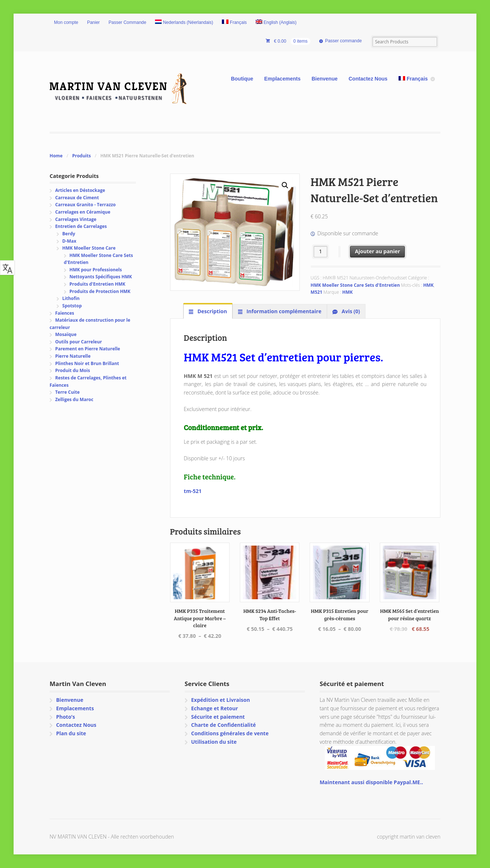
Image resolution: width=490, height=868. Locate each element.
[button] (285, 185)
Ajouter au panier (377, 251)
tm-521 (192, 491)
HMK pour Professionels (96, 270)
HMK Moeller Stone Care (89, 248)
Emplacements (282, 79)
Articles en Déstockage (80, 190)
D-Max (69, 241)
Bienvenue (325, 79)
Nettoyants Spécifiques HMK (101, 277)
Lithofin (71, 298)
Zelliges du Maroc (74, 399)
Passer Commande (128, 22)
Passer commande (343, 41)
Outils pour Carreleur (78, 342)
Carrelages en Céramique (83, 212)
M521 (317, 292)
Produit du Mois (73, 370)
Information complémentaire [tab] (283, 311)
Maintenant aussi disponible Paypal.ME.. (371, 782)
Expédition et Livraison (220, 700)
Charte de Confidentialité (223, 725)
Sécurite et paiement (218, 717)
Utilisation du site (214, 742)
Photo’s (66, 717)
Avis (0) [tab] (350, 311)
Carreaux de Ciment (77, 198)
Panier (93, 22)
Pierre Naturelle (73, 356)
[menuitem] (184, 23)
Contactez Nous (368, 79)
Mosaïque (66, 334)
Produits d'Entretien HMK (97, 284)
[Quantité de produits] (320, 252)
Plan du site (71, 733)
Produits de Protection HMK (100, 291)
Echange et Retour (215, 708)
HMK (428, 285)
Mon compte (66, 22)
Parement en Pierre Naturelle (88, 349)
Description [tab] (212, 311)
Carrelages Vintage (76, 219)
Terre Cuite (67, 392)
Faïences (65, 313)
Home (56, 156)
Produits (81, 156)
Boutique (242, 79)
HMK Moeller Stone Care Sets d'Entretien (355, 285)
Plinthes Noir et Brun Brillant (87, 363)
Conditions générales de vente (230, 733)
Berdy (69, 234)
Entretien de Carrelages (81, 226)
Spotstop (72, 306)
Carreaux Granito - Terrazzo (85, 205)
